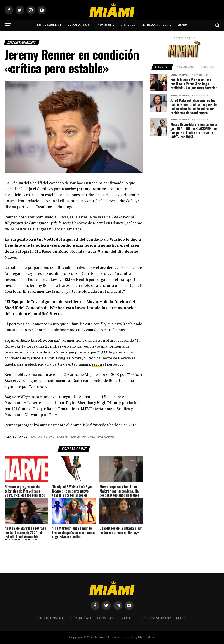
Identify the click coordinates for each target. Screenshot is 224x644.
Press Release (79, 25)
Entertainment (49, 25)
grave (50, 437)
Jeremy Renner (69, 437)
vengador (106, 437)
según (97, 364)
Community (106, 25)
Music (182, 25)
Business (128, 25)
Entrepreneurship (156, 25)
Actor (37, 437)
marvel (89, 437)
